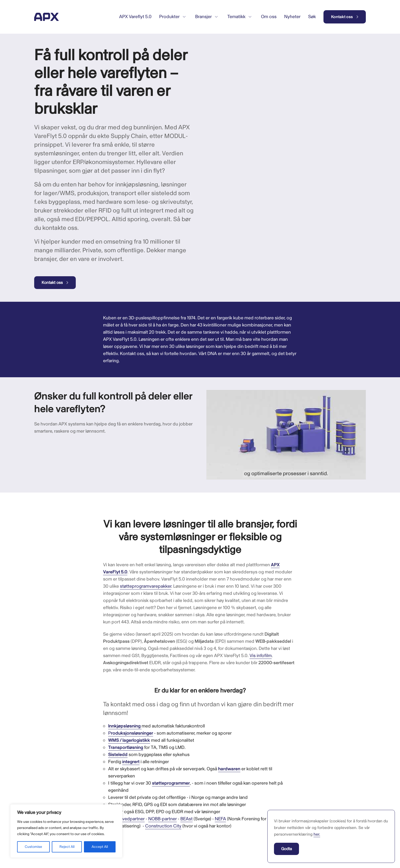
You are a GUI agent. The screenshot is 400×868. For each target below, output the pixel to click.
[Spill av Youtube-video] (286, 435)
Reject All (67, 847)
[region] (66, 831)
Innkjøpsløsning (124, 726)
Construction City (163, 826)
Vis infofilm (261, 656)
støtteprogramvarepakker (146, 586)
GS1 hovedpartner (126, 819)
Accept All (100, 847)
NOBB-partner (162, 819)
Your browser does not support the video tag (245, 66)
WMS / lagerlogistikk (129, 740)
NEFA (220, 819)
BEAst (186, 819)
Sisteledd (118, 755)
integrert (131, 762)
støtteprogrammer (171, 783)
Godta (286, 849)
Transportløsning (126, 747)
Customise (33, 847)
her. (317, 834)
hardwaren (229, 769)
